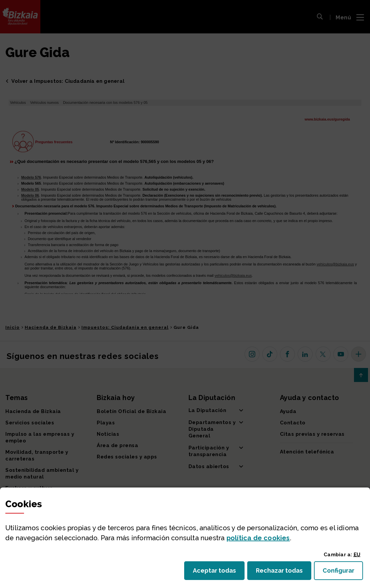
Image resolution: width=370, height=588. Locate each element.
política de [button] (258, 538)
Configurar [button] (343, 572)
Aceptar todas (219, 572)
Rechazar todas (284, 572)
